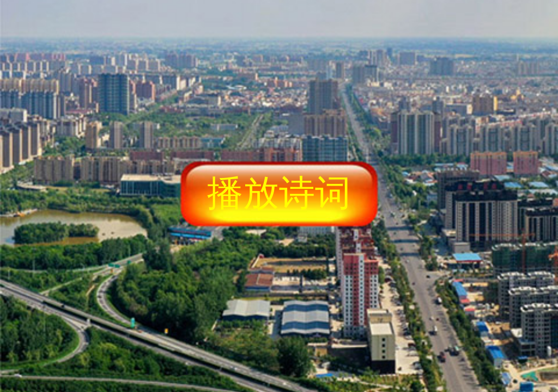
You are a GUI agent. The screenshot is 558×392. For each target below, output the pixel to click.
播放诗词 (279, 193)
